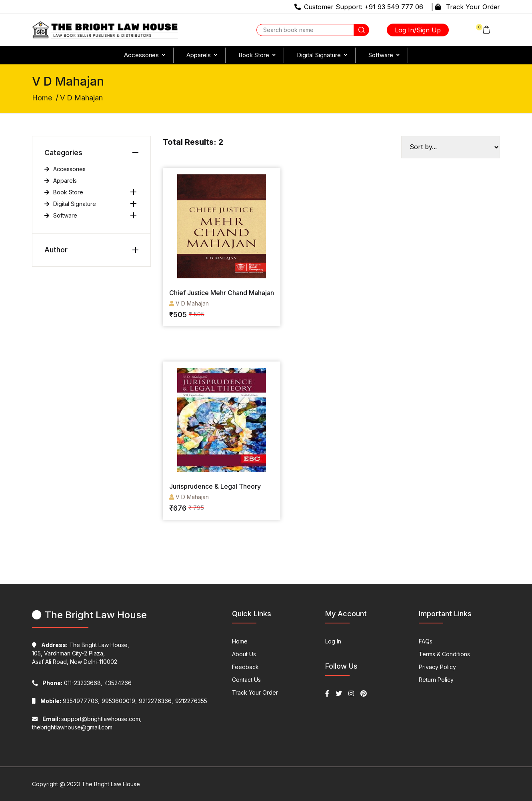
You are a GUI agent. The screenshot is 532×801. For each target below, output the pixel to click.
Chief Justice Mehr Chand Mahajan (222, 293)
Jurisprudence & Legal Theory (215, 486)
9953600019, (119, 701)
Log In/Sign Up (418, 30)
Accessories (141, 55)
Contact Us (246, 680)
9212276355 (191, 701)
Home (42, 98)
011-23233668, (67, 683)
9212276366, (156, 701)
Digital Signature (319, 55)
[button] (483, 30)
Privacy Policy (437, 667)
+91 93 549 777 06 (394, 7)
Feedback (245, 667)
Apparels (199, 55)
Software (381, 55)
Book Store (254, 55)
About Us (244, 654)
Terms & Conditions (444, 654)
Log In (333, 641)
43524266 (118, 683)
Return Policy (436, 680)
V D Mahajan (189, 303)
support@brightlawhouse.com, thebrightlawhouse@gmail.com (87, 723)
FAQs (426, 641)
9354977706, (66, 701)
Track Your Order (473, 7)
